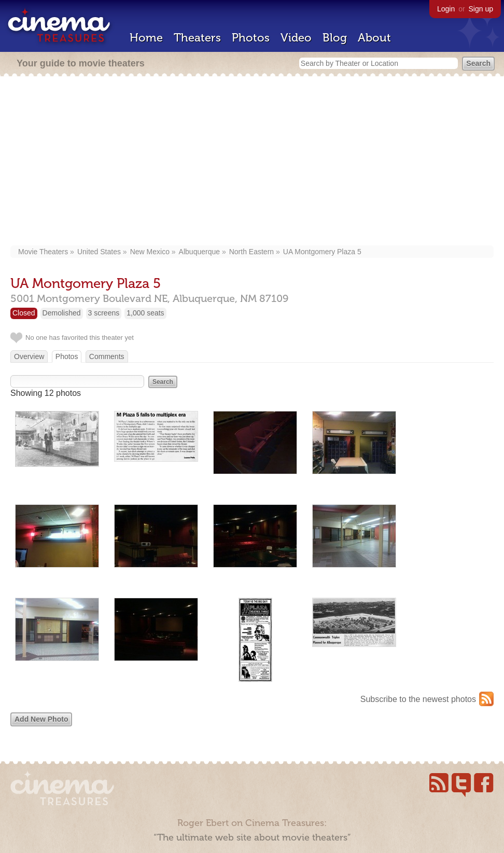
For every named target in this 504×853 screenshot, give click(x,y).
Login (446, 9)
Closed (24, 313)
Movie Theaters (43, 252)
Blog (335, 38)
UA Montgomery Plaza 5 (322, 252)
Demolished (62, 313)
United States (99, 252)
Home (146, 38)
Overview (29, 356)
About (374, 38)
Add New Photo (41, 719)
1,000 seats (145, 313)
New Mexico (150, 252)
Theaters (197, 38)
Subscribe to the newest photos (418, 699)
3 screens (104, 313)
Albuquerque (199, 252)
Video (296, 38)
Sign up (481, 9)
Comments (107, 356)
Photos (251, 38)
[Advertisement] (252, 162)
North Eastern (251, 252)
